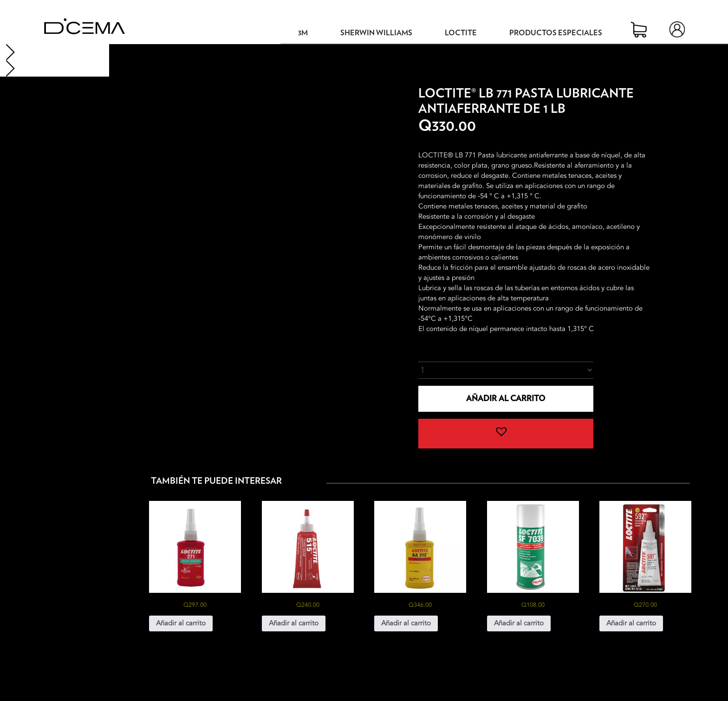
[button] (506, 434)
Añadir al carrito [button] (181, 623)
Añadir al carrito (506, 399)
